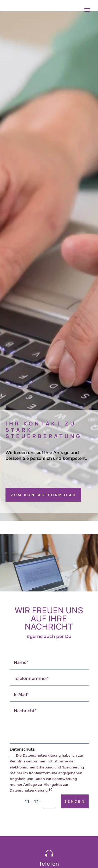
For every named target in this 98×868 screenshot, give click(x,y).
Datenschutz (22, 749)
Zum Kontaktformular (43, 495)
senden (75, 801)
